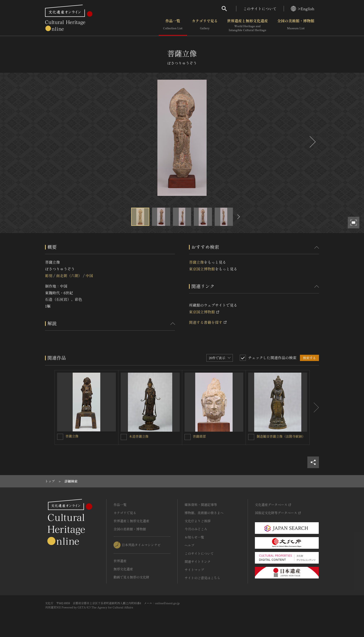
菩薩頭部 (199, 436)
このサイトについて (260, 9)
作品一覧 (173, 25)
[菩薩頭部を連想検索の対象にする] (188, 437)
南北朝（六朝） (69, 276)
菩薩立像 (196, 262)
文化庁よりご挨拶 (198, 521)
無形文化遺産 (123, 569)
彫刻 (49, 276)
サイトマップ (194, 570)
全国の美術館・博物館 (296, 25)
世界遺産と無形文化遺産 (247, 25)
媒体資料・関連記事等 (201, 505)
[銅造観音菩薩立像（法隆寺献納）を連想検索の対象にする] (251, 437)
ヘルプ (189, 545)
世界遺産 (120, 561)
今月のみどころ (196, 529)
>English (303, 9)
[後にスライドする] (312, 142)
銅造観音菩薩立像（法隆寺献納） (281, 436)
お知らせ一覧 (194, 537)
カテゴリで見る (205, 25)
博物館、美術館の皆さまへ (204, 513)
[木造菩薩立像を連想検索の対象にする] (124, 437)
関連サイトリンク (198, 561)
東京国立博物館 (202, 269)
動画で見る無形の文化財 (131, 577)
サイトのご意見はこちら (202, 578)
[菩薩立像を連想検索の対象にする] (60, 437)
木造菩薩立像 (139, 436)
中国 (89, 276)
